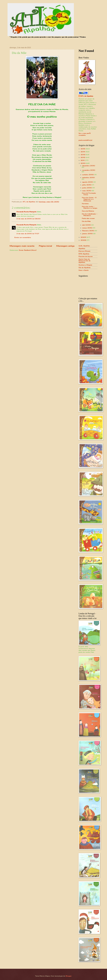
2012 (83, 157)
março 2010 (88, 228)
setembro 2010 (88, 178)
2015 (83, 149)
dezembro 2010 (89, 166)
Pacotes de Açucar (86, 256)
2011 (83, 160)
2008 (84, 240)
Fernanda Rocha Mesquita (26, 212)
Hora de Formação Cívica (89, 194)
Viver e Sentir (84, 270)
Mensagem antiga (65, 246)
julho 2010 (87, 185)
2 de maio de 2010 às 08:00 (28, 219)
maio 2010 (87, 191)
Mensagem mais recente (22, 246)
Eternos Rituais (84, 251)
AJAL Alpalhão (84, 246)
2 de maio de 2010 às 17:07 (28, 234)
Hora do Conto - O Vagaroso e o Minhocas (89, 199)
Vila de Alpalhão (85, 268)
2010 (83, 163)
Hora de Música (88, 211)
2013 (83, 155)
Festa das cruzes (88, 218)
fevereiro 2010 (88, 231)
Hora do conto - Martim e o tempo (90, 207)
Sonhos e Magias (85, 265)
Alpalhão (82, 248)
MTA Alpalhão (84, 254)
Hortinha (85, 204)
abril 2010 (87, 225)
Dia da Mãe (86, 221)
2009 (84, 237)
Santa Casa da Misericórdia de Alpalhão (84, 261)
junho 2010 (87, 188)
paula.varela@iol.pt (85, 140)
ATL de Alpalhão (87, 96)
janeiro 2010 (88, 234)
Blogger (69, 976)
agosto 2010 (88, 182)
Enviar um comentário (23, 237)
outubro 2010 (88, 175)
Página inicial (45, 246)
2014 (83, 152)
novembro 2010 (89, 170)
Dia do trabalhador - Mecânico (90, 215)
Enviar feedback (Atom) (28, 250)
